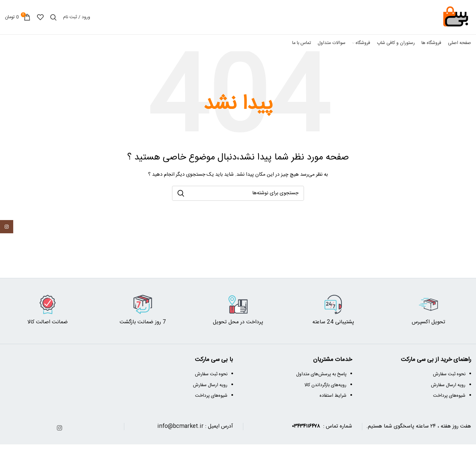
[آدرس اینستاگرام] (59, 428)
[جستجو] (53, 17)
